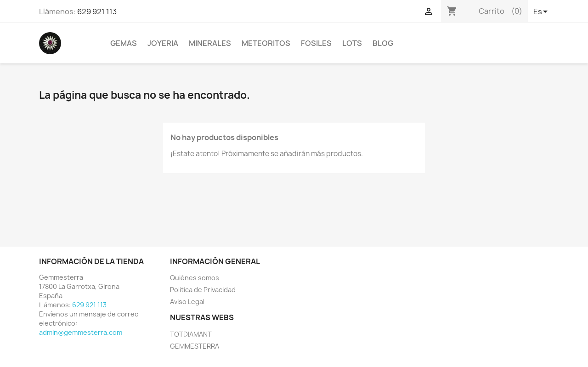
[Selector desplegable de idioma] (541, 12)
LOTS (352, 43)
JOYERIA (163, 43)
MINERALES (210, 43)
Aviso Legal (187, 302)
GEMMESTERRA (195, 346)
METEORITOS (266, 43)
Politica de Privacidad (203, 290)
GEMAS (124, 43)
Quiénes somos (195, 278)
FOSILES (316, 43)
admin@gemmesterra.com (81, 332)
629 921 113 (97, 11)
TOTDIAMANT (191, 334)
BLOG (383, 43)
